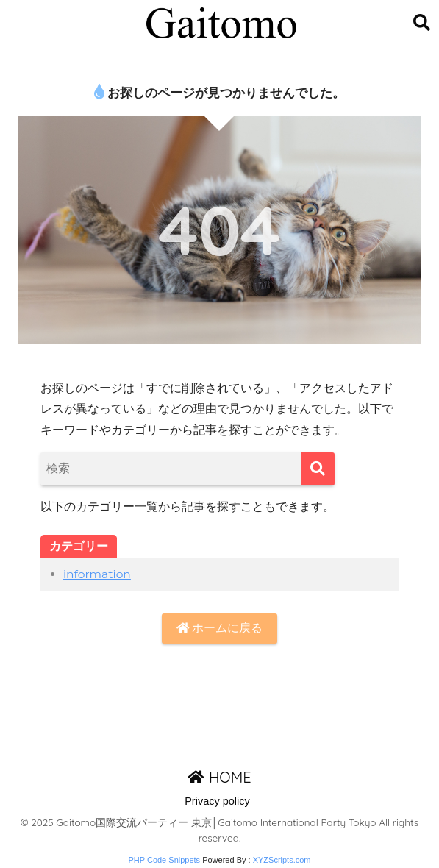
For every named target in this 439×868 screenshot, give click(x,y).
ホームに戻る (219, 628)
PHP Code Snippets (164, 860)
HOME (219, 777)
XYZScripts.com (282, 860)
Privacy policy (217, 801)
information (97, 574)
